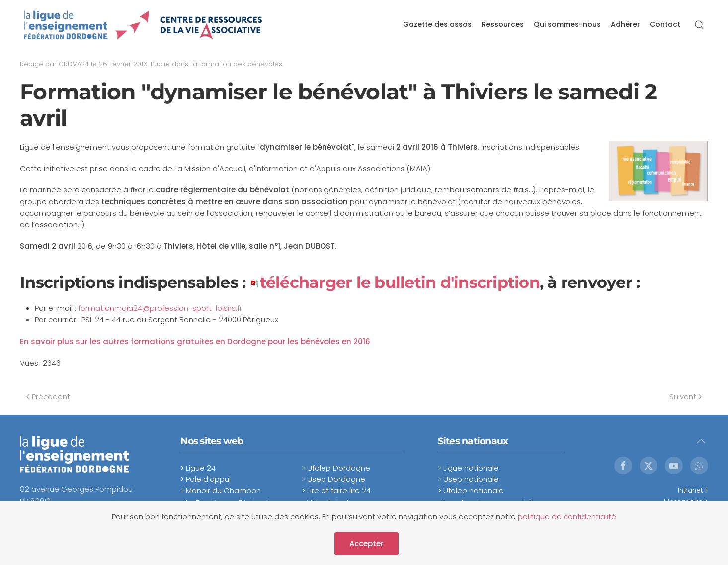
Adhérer (625, 24)
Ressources (503, 24)
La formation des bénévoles (236, 64)
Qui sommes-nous (567, 24)
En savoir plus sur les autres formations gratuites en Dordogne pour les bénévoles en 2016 (195, 341)
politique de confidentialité (567, 517)
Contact (665, 24)
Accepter (366, 543)
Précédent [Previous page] (48, 397)
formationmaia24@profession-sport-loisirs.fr (160, 308)
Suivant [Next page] (686, 397)
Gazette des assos (437, 24)
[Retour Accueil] (143, 25)
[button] (699, 25)
